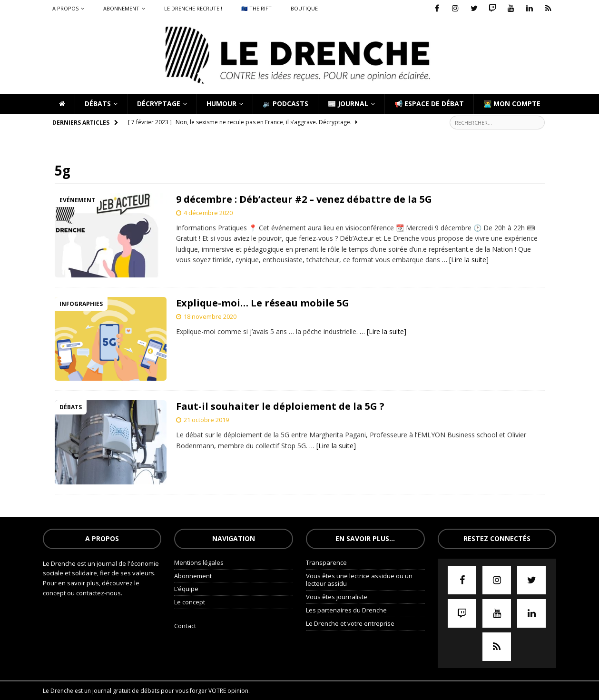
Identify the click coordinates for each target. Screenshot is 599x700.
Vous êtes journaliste (337, 597)
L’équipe (186, 589)
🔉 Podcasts (285, 104)
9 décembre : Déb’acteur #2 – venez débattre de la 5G (304, 199)
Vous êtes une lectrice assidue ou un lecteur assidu (359, 580)
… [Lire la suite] (465, 260)
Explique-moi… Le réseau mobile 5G (263, 303)
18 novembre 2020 (210, 316)
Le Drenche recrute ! (193, 8)
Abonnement (121, 8)
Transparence (326, 562)
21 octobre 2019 (206, 420)
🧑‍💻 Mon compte (512, 104)
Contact (185, 626)
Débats (98, 104)
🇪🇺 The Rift (256, 8)
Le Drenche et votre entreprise (350, 623)
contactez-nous (98, 593)
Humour (221, 104)
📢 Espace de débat (429, 104)
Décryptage (159, 104)
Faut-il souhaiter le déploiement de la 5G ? (280, 406)
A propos (65, 8)
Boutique (304, 8)
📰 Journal (348, 104)
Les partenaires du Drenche (346, 610)
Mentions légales (199, 562)
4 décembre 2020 (208, 213)
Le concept (190, 602)
